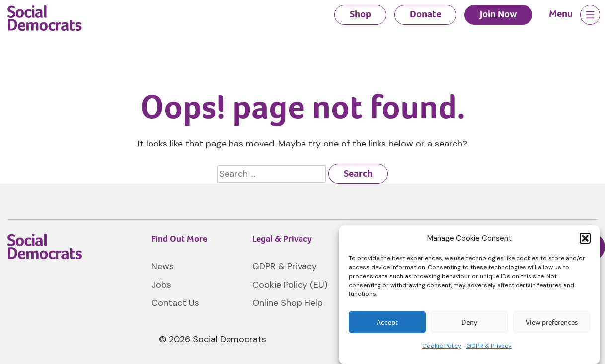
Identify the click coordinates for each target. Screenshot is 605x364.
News (163, 266)
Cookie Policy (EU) (290, 285)
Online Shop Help (288, 303)
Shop (360, 14)
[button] (585, 238)
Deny (469, 322)
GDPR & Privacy (489, 346)
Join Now (498, 14)
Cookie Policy (442, 346)
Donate (425, 14)
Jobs (161, 285)
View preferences (552, 322)
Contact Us (175, 303)
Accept (387, 322)
